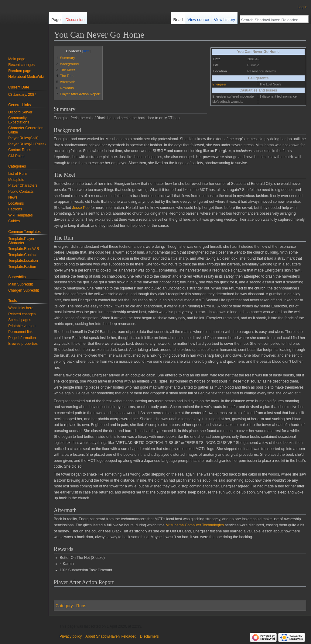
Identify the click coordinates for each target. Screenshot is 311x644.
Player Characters (23, 185)
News (13, 197)
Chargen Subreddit (24, 290)
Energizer (219, 84)
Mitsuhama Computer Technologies (195, 525)
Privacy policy (71, 636)
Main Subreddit (21, 284)
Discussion (75, 20)
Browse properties (23, 344)
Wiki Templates (20, 215)
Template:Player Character (21, 241)
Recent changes (21, 65)
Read (178, 20)
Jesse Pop (81, 208)
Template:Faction (22, 267)
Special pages (20, 320)
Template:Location (23, 261)
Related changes (22, 314)
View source (198, 20)
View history (224, 20)
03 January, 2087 (22, 95)
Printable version (22, 326)
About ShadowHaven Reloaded (111, 636)
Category (64, 606)
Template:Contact (22, 255)
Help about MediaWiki (26, 77)
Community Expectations (19, 120)
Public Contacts (21, 192)
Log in (302, 7)
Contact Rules (20, 150)
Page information (22, 338)
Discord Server (20, 112)
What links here (21, 308)
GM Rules (16, 156)
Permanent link (20, 332)
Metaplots (16, 180)
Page (56, 20)
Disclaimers (149, 636)
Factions (15, 209)
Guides (14, 221)
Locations (16, 203)
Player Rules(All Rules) (27, 144)
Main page (17, 59)
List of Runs (18, 174)
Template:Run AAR (24, 249)
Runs (81, 606)
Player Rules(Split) (23, 138)
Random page (20, 71)
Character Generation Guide (26, 130)
